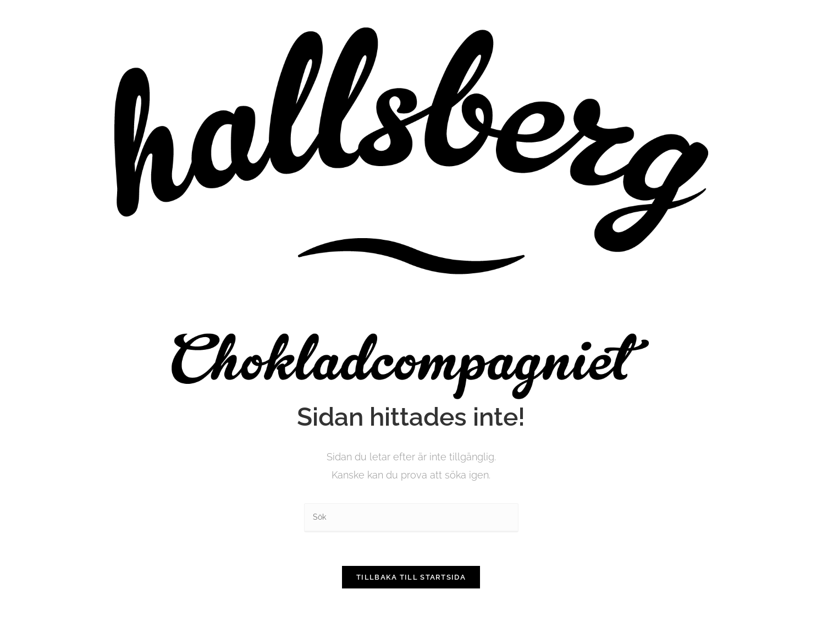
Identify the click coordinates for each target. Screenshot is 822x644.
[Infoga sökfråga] (411, 518)
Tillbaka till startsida (411, 577)
